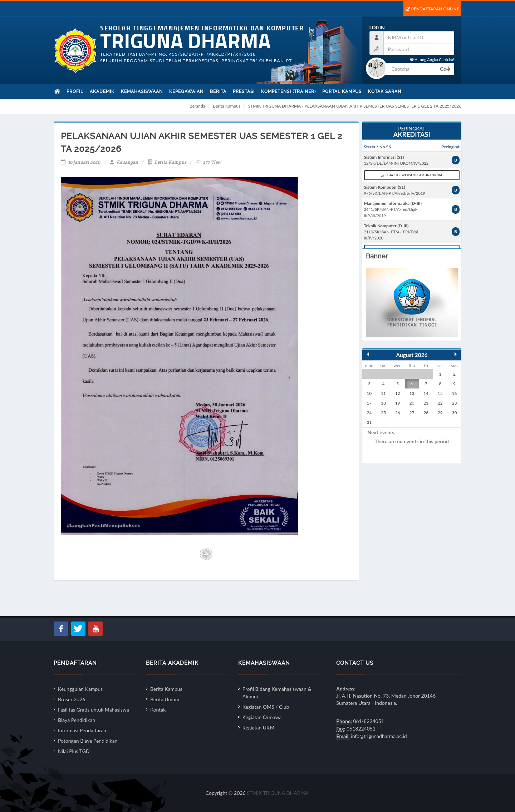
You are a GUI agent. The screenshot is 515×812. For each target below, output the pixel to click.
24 (369, 413)
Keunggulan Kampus (80, 689)
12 (398, 393)
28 (426, 413)
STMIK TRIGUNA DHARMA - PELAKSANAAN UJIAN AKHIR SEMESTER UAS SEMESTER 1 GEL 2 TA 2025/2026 (355, 106)
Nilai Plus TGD (74, 751)
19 (398, 403)
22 (440, 403)
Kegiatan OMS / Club (266, 707)
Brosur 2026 (72, 699)
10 (369, 393)
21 (426, 403)
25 (383, 413)
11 (383, 393)
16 (455, 393)
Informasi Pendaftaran (82, 730)
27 (412, 413)
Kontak (158, 710)
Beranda (197, 106)
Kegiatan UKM (259, 727)
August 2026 (412, 355)
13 (412, 393)
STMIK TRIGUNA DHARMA (278, 793)
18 (383, 403)
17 (369, 403)
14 (426, 393)
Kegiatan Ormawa (262, 717)
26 (398, 413)
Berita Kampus (227, 106)
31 (369, 422)
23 (455, 403)
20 (412, 403)
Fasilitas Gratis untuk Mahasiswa (94, 710)
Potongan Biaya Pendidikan (88, 741)
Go (445, 69)
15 (440, 393)
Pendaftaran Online (432, 9)
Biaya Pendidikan (77, 720)
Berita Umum (165, 699)
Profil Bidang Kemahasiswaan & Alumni (277, 693)
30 (455, 413)
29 (440, 413)
